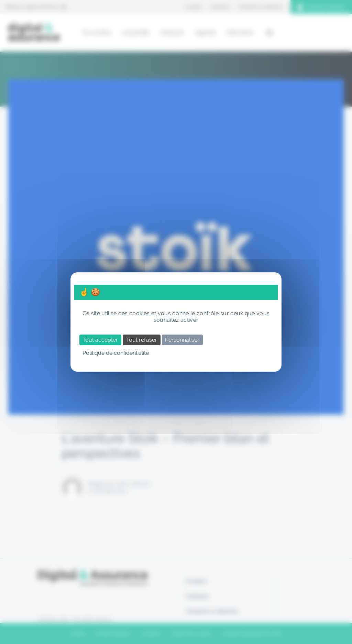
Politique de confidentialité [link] (116, 353)
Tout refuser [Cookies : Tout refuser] (142, 340)
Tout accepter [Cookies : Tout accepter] (100, 340)
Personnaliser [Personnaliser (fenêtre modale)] (182, 340)
